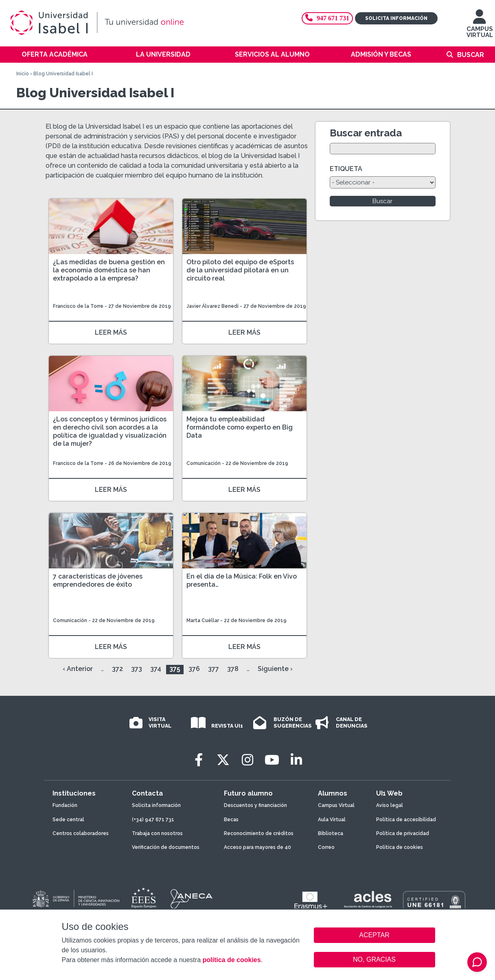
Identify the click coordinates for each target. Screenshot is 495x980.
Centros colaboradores (81, 833)
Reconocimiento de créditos (259, 833)
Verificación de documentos (166, 847)
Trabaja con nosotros (157, 833)
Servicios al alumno (272, 54)
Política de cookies (400, 847)
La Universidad (163, 54)
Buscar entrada (366, 133)
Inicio (23, 74)
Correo (326, 847)
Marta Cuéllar (203, 620)
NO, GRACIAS (374, 959)
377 (214, 669)
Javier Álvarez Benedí (212, 306)
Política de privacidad (403, 833)
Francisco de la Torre (78, 306)
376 (194, 669)
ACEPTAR (375, 935)
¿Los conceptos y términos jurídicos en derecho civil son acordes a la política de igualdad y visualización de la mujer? (110, 431)
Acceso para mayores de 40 (257, 847)
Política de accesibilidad (406, 820)
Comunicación (204, 463)
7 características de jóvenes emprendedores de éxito (98, 580)
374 (156, 669)
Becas (231, 820)
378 (233, 669)
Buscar (471, 55)
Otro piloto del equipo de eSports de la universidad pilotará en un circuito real (240, 270)
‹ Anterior (78, 669)
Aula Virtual (332, 820)
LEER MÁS (111, 332)
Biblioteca (331, 833)
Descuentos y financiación (255, 805)
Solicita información (396, 18)
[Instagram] (247, 760)
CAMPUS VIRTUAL (480, 27)
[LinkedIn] (296, 760)
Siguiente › (275, 669)
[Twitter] (223, 760)
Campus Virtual (336, 805)
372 (117, 669)
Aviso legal (390, 805)
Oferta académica (55, 54)
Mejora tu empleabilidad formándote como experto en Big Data (240, 427)
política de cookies (231, 960)
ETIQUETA (346, 169)
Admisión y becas (381, 54)
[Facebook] (199, 760)
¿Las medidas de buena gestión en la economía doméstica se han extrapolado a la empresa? (109, 270)
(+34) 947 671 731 (153, 820)
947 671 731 (327, 18)
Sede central (68, 820)
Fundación (65, 805)
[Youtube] (272, 760)
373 (137, 669)
